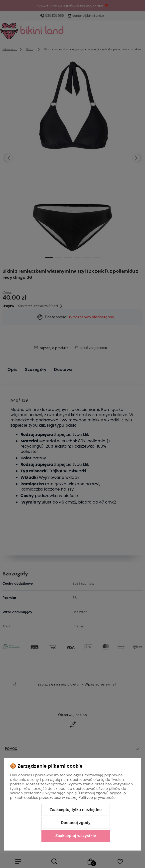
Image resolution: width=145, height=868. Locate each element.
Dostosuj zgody (75, 823)
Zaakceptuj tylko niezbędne (76, 810)
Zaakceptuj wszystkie (76, 836)
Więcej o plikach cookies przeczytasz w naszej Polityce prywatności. (68, 795)
